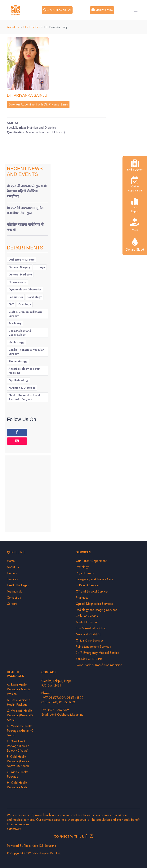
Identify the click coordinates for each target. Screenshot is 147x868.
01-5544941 (49, 702)
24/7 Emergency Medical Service (98, 653)
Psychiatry (15, 323)
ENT (11, 304)
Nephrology (16, 342)
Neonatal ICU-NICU (89, 634)
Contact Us (14, 598)
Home (11, 561)
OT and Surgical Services (92, 591)
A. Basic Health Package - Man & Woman (18, 689)
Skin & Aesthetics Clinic (91, 628)
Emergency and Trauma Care (95, 579)
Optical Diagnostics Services (94, 604)
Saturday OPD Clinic (89, 659)
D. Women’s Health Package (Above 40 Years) (20, 731)
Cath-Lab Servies (87, 616)
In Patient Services (88, 585)
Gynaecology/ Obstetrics (25, 289)
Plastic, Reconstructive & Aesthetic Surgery (24, 397)
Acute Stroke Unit (87, 622)
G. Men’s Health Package (18, 774)
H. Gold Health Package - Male (17, 785)
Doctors (12, 573)
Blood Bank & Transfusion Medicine (99, 665)
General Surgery (19, 267)
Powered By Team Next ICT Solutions (31, 846)
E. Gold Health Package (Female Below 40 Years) (18, 746)
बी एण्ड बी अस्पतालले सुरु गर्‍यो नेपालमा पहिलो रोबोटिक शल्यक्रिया (27, 191)
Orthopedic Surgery (22, 260)
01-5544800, (76, 698)
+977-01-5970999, (54, 698)
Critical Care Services (90, 640)
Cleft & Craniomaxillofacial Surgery (26, 314)
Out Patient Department (91, 561)
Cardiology (35, 297)
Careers (12, 604)
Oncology (25, 304)
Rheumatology (18, 361)
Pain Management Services (93, 647)
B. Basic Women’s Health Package (19, 702)
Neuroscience (18, 282)
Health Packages (18, 585)
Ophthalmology (19, 380)
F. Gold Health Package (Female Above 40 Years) (18, 761)
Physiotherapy (85, 573)
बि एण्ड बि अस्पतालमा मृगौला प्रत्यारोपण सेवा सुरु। (26, 210)
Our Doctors (31, 27)
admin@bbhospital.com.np (67, 715)
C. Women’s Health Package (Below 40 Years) (20, 715)
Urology (40, 267)
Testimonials (14, 591)
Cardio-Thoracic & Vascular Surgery (26, 352)
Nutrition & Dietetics (22, 388)
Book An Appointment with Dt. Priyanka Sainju (38, 104)
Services (12, 579)
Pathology (82, 567)
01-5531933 (67, 702)
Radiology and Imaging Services (96, 610)
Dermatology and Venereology (20, 333)
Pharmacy (82, 598)
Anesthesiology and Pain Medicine (24, 371)
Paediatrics (16, 297)
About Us (13, 27)
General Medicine (20, 275)
